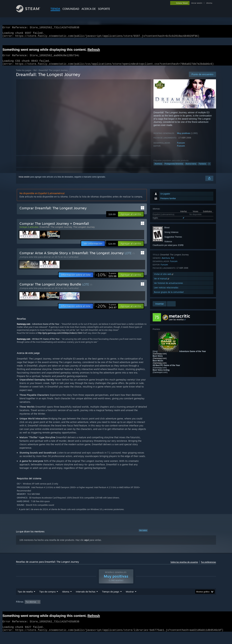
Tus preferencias (208, 566)
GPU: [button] (199, 608)
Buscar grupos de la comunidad (169, 296)
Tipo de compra (47, 598)
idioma (209, 3)
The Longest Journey (84, 231)
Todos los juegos (24, 74)
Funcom (181, 147)
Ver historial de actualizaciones (168, 287)
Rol (35, 74)
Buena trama (191, 168)
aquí (87, 544)
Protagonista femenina (174, 168)
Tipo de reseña (25, 598)
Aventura (158, 168)
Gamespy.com (160, 358)
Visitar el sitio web (164, 278)
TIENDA (55, 9)
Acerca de (89, 9)
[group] (116, 610)
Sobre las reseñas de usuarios (184, 566)
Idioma (66, 598)
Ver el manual (162, 283)
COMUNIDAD (71, 9)
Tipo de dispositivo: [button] (25, 613)
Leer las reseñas (176, 323)
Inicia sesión (24, 181)
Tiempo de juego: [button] (107, 608)
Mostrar (130, 598)
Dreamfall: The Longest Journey (56, 231)
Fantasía (202, 168)
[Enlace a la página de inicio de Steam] (31, 11)
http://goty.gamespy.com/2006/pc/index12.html (60, 337)
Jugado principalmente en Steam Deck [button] (139, 608)
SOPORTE (104, 9)
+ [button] (209, 168)
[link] (106, 279)
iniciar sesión (197, 3)
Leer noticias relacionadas (166, 292)
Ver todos (143, 534)
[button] (131, 218)
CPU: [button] (188, 608)
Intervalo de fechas (86, 598)
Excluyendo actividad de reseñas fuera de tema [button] (72, 608)
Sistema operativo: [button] (170, 608)
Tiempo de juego (111, 598)
